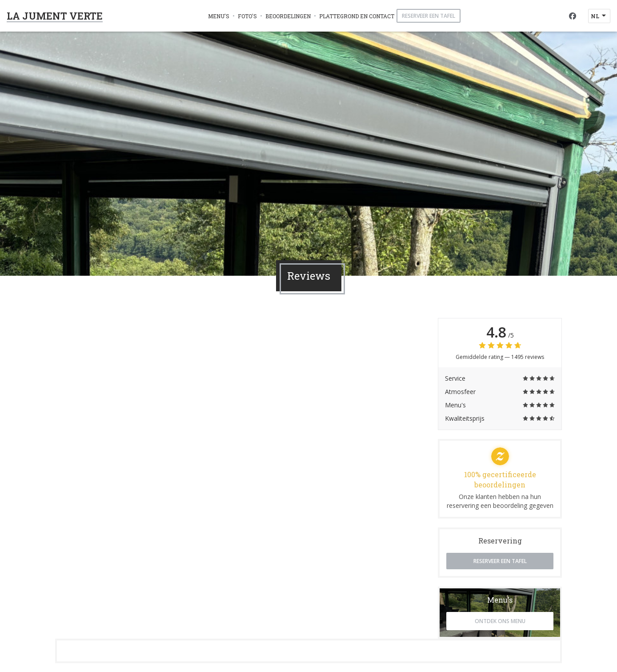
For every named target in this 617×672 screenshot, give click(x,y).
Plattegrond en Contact (357, 16)
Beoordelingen (288, 16)
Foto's (247, 16)
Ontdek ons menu (500, 621)
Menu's (219, 16)
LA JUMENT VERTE (55, 16)
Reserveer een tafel (429, 16)
